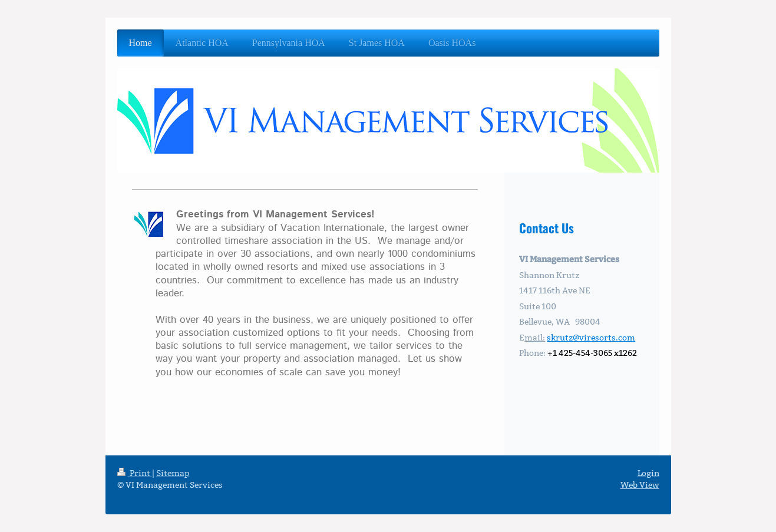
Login (648, 473)
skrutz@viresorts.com (591, 338)
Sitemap (173, 473)
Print (135, 473)
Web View (640, 485)
